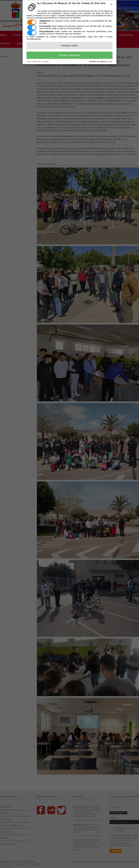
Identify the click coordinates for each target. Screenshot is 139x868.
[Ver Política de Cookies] (38, 62)
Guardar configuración (70, 55)
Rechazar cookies (69, 46)
